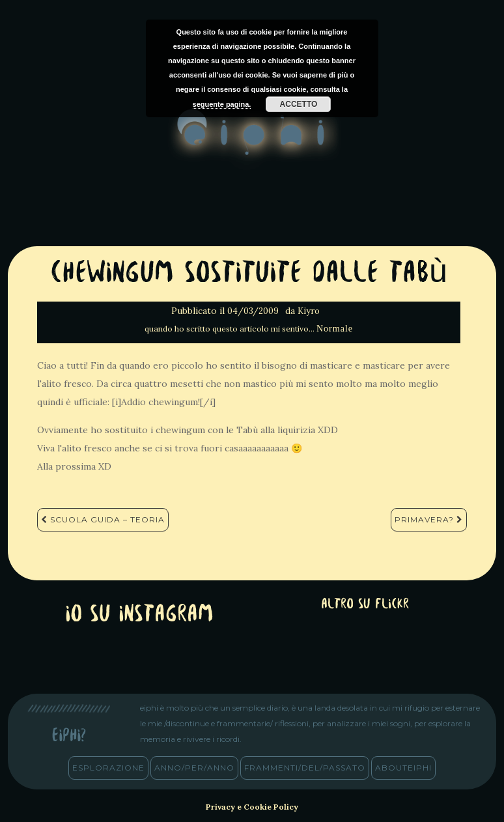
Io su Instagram (139, 615)
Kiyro (309, 311)
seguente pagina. (222, 104)
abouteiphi (403, 768)
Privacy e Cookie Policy (252, 807)
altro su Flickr (365, 605)
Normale (335, 329)
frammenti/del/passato (305, 768)
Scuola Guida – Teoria (103, 519)
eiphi (252, 143)
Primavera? (429, 519)
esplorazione (108, 768)
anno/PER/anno (194, 768)
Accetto (299, 104)
